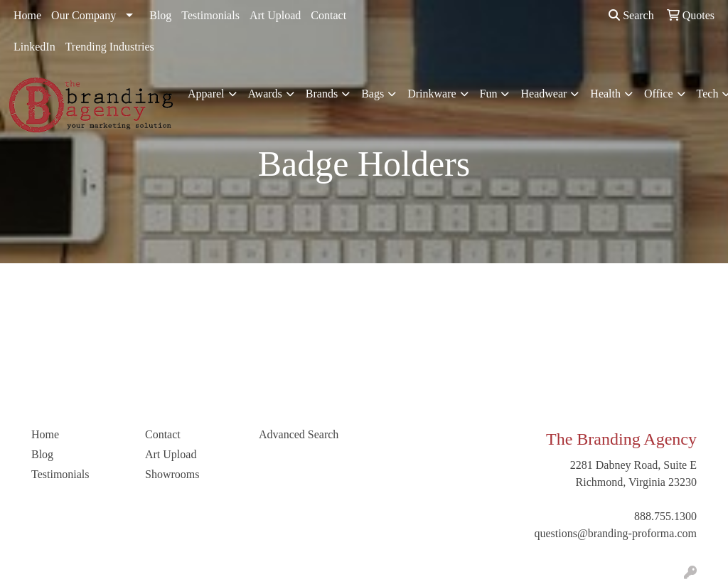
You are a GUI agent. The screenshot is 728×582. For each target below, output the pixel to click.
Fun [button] (489, 94)
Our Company (84, 15)
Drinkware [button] (432, 94)
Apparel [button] (206, 94)
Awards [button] (265, 94)
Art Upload (275, 15)
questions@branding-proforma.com (616, 533)
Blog (160, 15)
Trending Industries (110, 47)
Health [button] (605, 94)
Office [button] (659, 94)
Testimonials (210, 15)
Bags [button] (373, 94)
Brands (322, 94)
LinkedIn (34, 47)
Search (631, 15)
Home (27, 15)
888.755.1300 (665, 516)
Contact (328, 15)
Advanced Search (299, 434)
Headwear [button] (544, 94)
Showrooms (172, 474)
